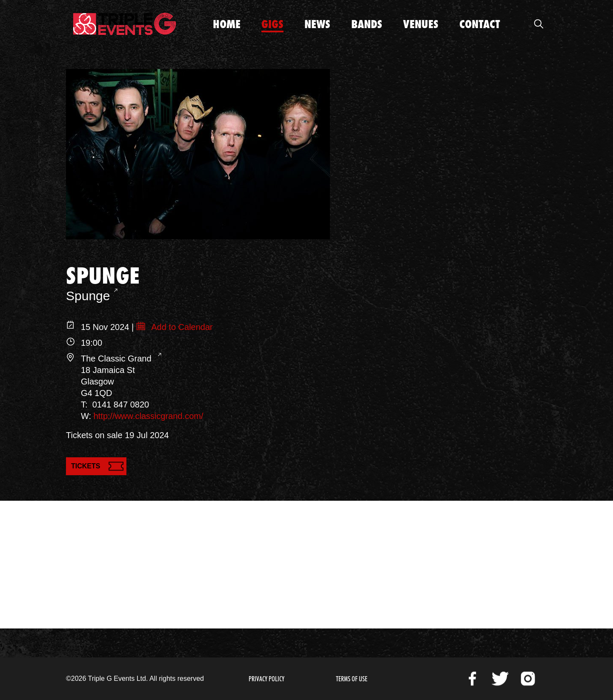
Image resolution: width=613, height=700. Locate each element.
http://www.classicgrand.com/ (149, 416)
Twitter (500, 679)
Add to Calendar (181, 327)
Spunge (88, 296)
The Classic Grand (117, 359)
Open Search (539, 24)
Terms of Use (352, 679)
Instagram (528, 679)
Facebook (473, 679)
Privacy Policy (266, 679)
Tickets (86, 466)
